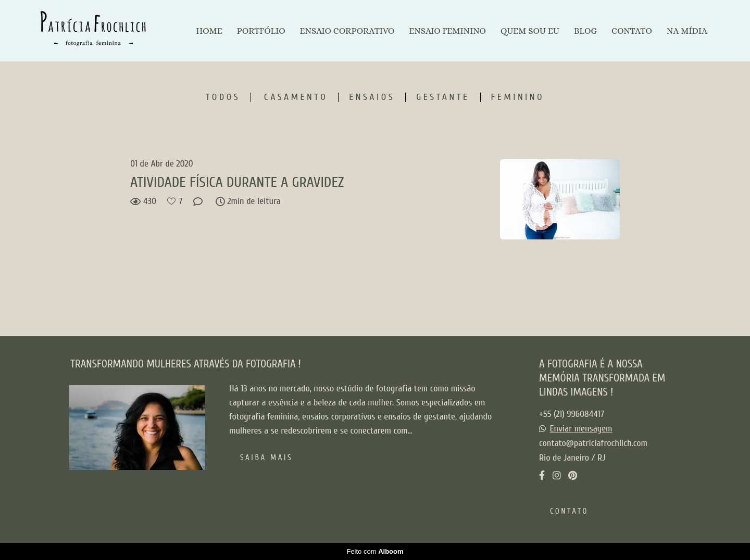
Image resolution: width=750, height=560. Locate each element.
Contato (569, 511)
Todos (223, 97)
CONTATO (632, 31)
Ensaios (372, 97)
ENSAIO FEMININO (447, 31)
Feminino (518, 97)
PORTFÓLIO (261, 31)
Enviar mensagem (581, 429)
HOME (209, 31)
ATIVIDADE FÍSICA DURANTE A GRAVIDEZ (237, 182)
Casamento (296, 97)
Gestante (443, 97)
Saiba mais (266, 458)
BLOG (585, 31)
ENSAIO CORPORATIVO (347, 31)
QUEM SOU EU (530, 31)
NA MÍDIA (687, 31)
